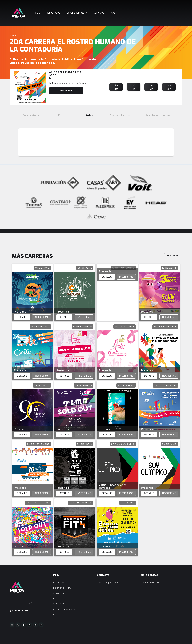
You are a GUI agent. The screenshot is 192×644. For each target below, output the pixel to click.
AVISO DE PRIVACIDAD (64, 609)
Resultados (54, 13)
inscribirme (66, 91)
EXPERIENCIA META (77, 13)
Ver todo (172, 256)
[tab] (31, 116)
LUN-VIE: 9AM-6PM (150, 583)
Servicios (99, 13)
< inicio (13, 36)
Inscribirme (42, 317)
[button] (114, 13)
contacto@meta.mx (108, 583)
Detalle (22, 317)
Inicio (37, 13)
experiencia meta (63, 588)
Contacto (59, 604)
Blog (56, 599)
